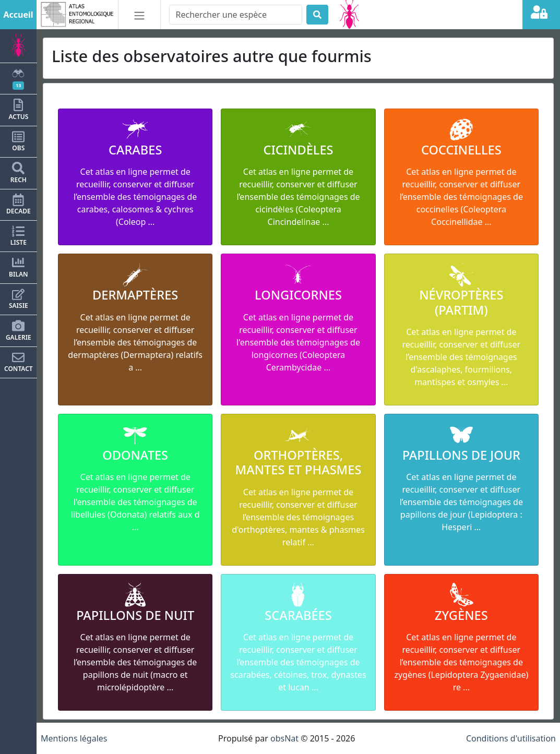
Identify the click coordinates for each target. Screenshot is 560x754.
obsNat (284, 738)
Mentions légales (74, 738)
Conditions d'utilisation (511, 738)
